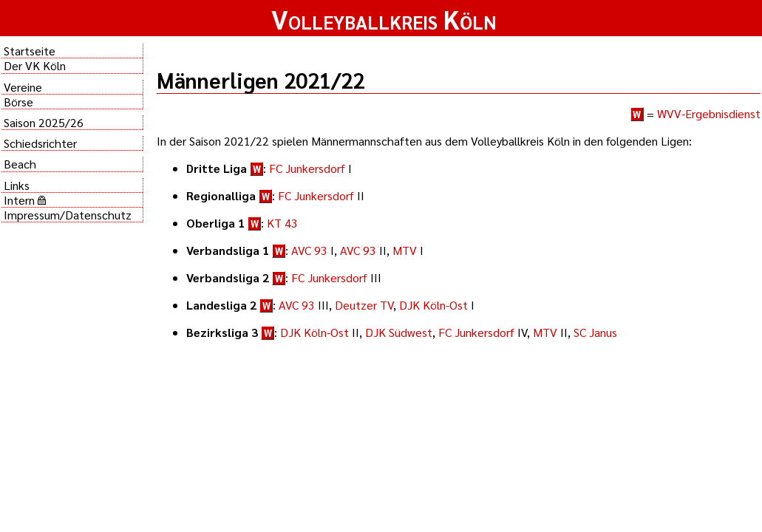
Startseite (30, 51)
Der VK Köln (35, 65)
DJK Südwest (399, 332)
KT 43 (282, 223)
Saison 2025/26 (44, 122)
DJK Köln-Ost (433, 305)
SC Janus (595, 332)
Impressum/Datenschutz (68, 215)
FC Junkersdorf (307, 168)
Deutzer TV (364, 305)
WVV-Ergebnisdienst (709, 113)
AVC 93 (309, 250)
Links (17, 185)
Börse (18, 102)
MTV (405, 250)
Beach (20, 164)
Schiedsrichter (40, 143)
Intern (25, 200)
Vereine (23, 87)
